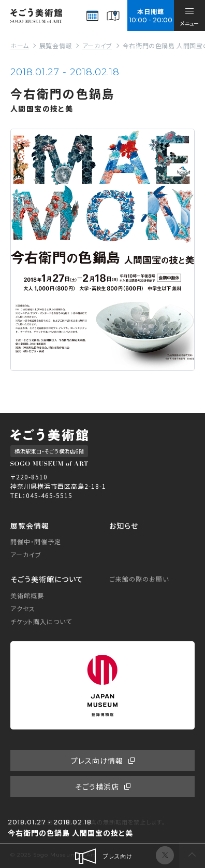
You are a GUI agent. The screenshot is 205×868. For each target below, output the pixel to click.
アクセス (23, 608)
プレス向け (103, 856)
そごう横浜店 (97, 787)
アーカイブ (26, 554)
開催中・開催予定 (36, 541)
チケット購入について (41, 621)
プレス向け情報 (97, 761)
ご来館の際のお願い (139, 579)
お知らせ (124, 526)
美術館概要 (27, 595)
